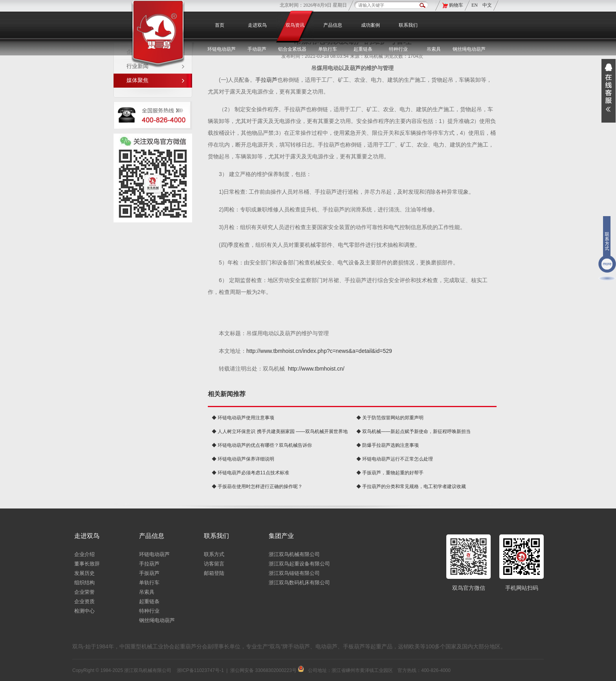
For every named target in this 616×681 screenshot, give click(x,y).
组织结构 (84, 583)
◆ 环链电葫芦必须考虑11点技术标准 (250, 473)
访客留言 (214, 564)
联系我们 (408, 25)
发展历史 (84, 573)
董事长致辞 (87, 564)
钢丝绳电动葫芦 (469, 49)
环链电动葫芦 (154, 554)
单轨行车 (149, 583)
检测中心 (84, 611)
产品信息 (333, 25)
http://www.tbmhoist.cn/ (316, 369)
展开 (609, 91)
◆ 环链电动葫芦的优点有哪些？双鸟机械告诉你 (262, 445)
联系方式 (214, 554)
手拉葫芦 (266, 80)
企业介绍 (84, 554)
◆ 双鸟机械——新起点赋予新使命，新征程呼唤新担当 (413, 431)
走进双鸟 (257, 25)
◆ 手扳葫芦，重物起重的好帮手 (390, 473)
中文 (487, 5)
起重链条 (149, 601)
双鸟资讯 (295, 25)
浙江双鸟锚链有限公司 (294, 573)
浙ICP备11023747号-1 (200, 670)
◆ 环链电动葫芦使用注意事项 (243, 418)
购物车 (456, 5)
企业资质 (84, 601)
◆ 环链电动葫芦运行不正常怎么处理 (395, 459)
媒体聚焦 (137, 80)
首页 (220, 25)
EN (475, 5)
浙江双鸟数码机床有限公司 (299, 583)
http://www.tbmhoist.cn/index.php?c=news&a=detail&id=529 (319, 351)
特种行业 (149, 611)
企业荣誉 (84, 592)
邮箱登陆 (214, 573)
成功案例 (370, 25)
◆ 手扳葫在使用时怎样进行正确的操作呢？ (257, 486)
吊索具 (434, 49)
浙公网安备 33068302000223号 (267, 670)
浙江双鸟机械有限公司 (294, 554)
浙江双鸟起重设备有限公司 (299, 564)
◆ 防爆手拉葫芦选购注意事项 (388, 445)
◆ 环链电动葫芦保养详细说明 (243, 459)
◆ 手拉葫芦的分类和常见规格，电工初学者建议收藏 (411, 486)
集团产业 (281, 536)
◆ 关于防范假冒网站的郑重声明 (390, 418)
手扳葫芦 (149, 573)
